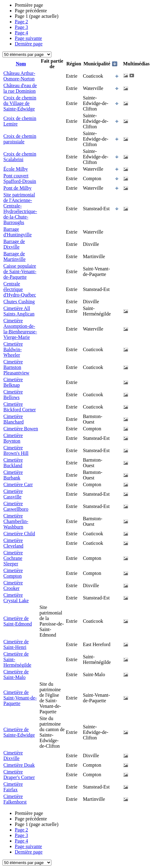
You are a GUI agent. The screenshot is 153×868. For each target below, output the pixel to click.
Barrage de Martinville (14, 256)
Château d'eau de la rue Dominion (20, 88)
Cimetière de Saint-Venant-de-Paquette (20, 698)
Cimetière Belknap (13, 382)
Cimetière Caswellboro (16, 506)
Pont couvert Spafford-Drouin (20, 178)
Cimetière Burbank (13, 475)
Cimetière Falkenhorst (15, 799)
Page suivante (28, 38)
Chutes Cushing (19, 302)
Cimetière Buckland (13, 463)
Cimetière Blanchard (14, 419)
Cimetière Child (19, 534)
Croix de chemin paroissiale (20, 139)
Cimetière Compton (13, 573)
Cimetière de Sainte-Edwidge (19, 732)
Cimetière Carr (18, 484)
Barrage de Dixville (14, 244)
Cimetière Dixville (13, 756)
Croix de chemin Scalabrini (20, 157)
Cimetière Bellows (13, 395)
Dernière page (29, 44)
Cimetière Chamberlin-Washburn (16, 521)
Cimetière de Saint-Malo (16, 674)
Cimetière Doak (19, 765)
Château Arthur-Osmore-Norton (19, 76)
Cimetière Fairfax (13, 787)
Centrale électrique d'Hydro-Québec (20, 289)
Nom (21, 64)
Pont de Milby (18, 188)
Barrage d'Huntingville (18, 232)
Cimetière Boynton (13, 438)
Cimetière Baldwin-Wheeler (13, 349)
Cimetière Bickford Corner (20, 407)
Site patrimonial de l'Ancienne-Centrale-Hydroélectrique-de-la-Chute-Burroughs (20, 209)
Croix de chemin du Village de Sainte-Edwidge (20, 103)
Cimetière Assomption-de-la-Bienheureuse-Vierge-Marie (20, 329)
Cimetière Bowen (21, 429)
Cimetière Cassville (13, 494)
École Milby (16, 169)
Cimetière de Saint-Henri (16, 644)
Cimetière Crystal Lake (16, 598)
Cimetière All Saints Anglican (19, 311)
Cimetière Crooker (13, 585)
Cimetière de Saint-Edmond (18, 621)
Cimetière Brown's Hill (16, 450)
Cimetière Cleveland (13, 543)
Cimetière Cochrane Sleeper (13, 558)
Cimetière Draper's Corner (19, 775)
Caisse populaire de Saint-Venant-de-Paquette (20, 271)
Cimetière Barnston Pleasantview (16, 367)
